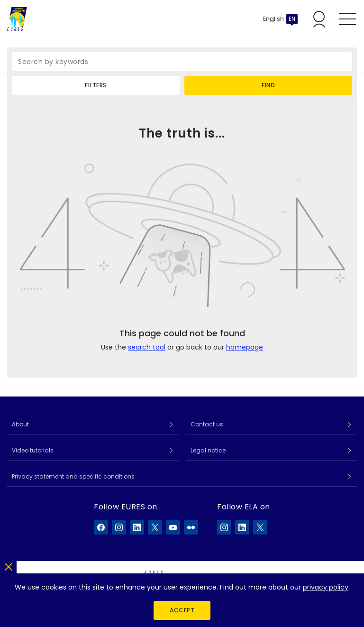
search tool (147, 347)
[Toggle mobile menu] (347, 19)
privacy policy (326, 587)
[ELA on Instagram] (224, 527)
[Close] (8, 565)
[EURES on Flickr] (191, 527)
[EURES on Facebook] (101, 527)
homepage (245, 347)
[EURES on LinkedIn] (137, 527)
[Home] (17, 19)
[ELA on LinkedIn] (242, 527)
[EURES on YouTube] (173, 527)
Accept (182, 610)
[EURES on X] (155, 527)
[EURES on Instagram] (119, 527)
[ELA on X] (260, 527)
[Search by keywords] (182, 62)
